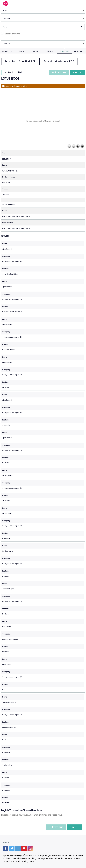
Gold (21, 51)
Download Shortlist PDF (20, 61)
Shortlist (64, 51)
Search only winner (14, 34)
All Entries (79, 51)
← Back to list (13, 72)
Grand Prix (7, 51)
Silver (36, 51)
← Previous (59, 72)
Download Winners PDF (59, 61)
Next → (77, 72)
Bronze (50, 51)
